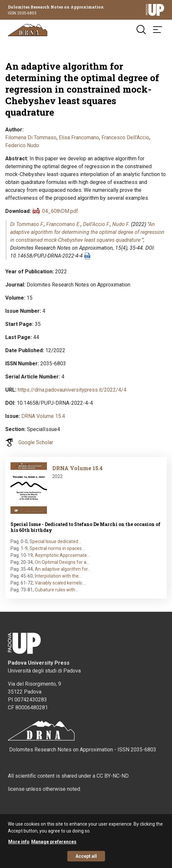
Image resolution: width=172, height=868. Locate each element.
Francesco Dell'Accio (125, 137)
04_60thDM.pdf (60, 211)
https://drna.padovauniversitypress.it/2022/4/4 (72, 390)
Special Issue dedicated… (55, 541)
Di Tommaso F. (27, 224)
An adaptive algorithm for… (63, 569)
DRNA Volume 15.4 (43, 416)
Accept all (86, 859)
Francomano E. (64, 224)
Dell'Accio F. (97, 224)
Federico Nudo (22, 145)
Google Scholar (36, 442)
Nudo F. (121, 224)
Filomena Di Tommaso (31, 137)
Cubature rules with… (56, 590)
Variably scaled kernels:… (60, 583)
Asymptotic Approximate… (62, 555)
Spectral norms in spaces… (57, 548)
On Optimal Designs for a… (62, 562)
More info (19, 845)
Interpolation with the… (58, 576)
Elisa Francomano (79, 137)
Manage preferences (54, 845)
